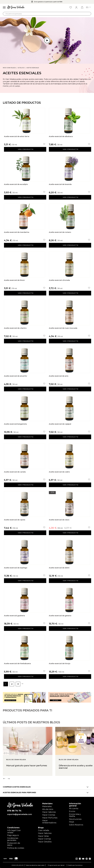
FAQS (72, 822)
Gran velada (44, 830)
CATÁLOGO (21, 68)
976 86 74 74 (14, 811)
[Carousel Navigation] (48, 785)
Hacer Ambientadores (49, 821)
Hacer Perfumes (50, 818)
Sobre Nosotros (76, 825)
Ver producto (26, 149)
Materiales (47, 806)
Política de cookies (16, 848)
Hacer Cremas (49, 815)
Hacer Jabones (49, 812)
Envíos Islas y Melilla (75, 815)
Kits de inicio (48, 809)
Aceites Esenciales (33, 68)
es (88, 7)
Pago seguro (13, 835)
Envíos (72, 811)
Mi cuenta (74, 808)
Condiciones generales (13, 839)
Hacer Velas (43, 836)
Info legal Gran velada (14, 831)
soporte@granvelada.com (20, 814)
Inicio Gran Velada (9, 68)
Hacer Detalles (45, 842)
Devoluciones (75, 819)
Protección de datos (14, 844)
